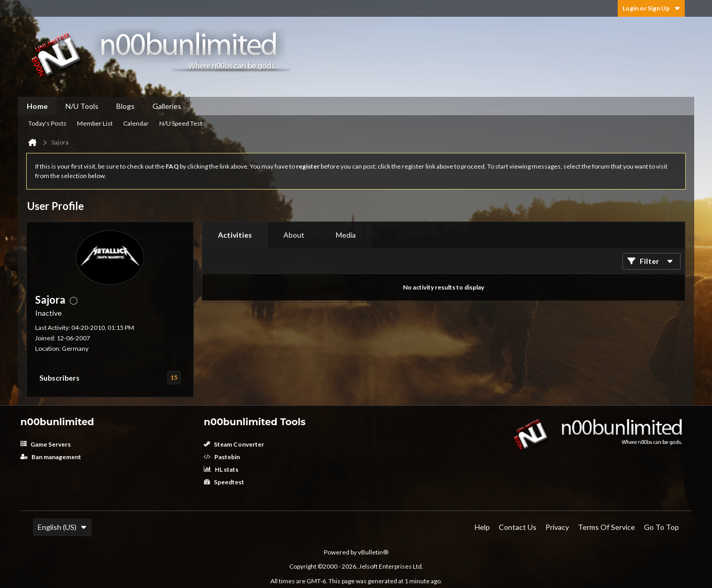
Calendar (136, 123)
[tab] (235, 235)
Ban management (51, 457)
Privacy (557, 527)
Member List (95, 123)
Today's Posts (47, 123)
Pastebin (222, 457)
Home (37, 106)
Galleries (167, 106)
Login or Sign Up (651, 8)
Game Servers (46, 444)
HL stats (221, 469)
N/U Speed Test (181, 123)
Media (346, 235)
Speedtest (224, 482)
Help (482, 527)
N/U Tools (82, 106)
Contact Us (518, 527)
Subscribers (59, 378)
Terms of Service (606, 527)
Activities (235, 235)
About (294, 235)
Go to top (661, 527)
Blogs (125, 106)
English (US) (62, 527)
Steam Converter (234, 444)
